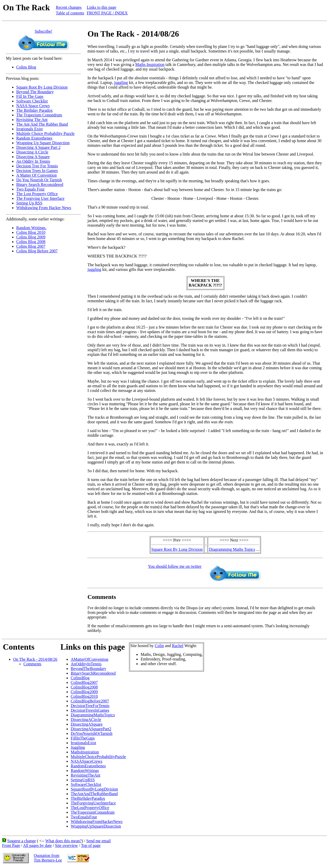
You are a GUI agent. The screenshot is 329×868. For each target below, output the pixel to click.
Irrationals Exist (30, 129)
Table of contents (70, 13)
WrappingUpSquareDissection (96, 826)
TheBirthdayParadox (88, 798)
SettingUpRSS (83, 780)
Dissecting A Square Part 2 (38, 147)
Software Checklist (32, 101)
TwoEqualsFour (84, 817)
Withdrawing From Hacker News (44, 208)
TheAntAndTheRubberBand (94, 794)
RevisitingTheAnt (85, 775)
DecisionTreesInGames (90, 710)
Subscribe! (43, 31)
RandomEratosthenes (88, 766)
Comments (32, 664)
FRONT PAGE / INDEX (107, 13)
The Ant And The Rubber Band (42, 124)
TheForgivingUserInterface (93, 803)
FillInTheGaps (83, 738)
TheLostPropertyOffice (90, 808)
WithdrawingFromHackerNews (97, 822)
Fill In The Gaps (30, 96)
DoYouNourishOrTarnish (92, 733)
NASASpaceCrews (87, 761)
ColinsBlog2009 (84, 692)
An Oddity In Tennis (33, 161)
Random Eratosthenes (34, 138)
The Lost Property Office (37, 194)
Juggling (78, 747)
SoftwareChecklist (86, 784)
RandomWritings (85, 771)
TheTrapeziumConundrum (93, 812)
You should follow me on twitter (175, 566)
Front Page (11, 845)
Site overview (66, 845)
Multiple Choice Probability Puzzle (45, 134)
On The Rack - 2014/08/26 (35, 659)
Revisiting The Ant (32, 120)
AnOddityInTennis (86, 664)
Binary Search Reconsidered (40, 184)
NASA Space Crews (33, 106)
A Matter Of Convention (36, 175)
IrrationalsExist (83, 743)
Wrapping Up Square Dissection (43, 143)
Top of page (91, 845)
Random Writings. (31, 228)
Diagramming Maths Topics (232, 549)
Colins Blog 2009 (31, 237)
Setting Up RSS (29, 203)
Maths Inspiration (150, 65)
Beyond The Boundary (35, 92)
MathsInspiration (85, 752)
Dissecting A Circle (32, 152)
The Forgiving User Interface (40, 198)
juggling (121, 83)
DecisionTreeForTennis (90, 706)
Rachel (178, 646)
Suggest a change (22, 841)
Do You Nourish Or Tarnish (39, 180)
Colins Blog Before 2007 (37, 251)
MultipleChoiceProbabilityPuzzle (98, 757)
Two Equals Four (30, 189)
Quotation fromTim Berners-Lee (48, 858)
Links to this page (102, 7)
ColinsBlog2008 (84, 687)
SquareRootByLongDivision (94, 789)
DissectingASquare (87, 724)
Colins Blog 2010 (31, 232)
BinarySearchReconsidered (93, 673)
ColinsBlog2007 (84, 682)
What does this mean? (64, 841)
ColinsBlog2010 (84, 696)
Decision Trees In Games (37, 171)
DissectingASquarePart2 (91, 729)
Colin (159, 646)
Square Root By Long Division (42, 87)
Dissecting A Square (33, 157)
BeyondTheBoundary (88, 669)
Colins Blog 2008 (31, 242)
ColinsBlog (80, 678)
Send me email (98, 841)
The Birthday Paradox (34, 110)
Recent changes (69, 7)
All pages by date (37, 845)
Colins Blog (26, 67)
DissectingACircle (86, 720)
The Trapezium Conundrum (39, 115)
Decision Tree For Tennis (37, 166)
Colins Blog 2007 (31, 246)
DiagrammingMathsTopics (93, 715)
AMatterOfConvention (89, 659)
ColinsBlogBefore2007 (90, 701)
